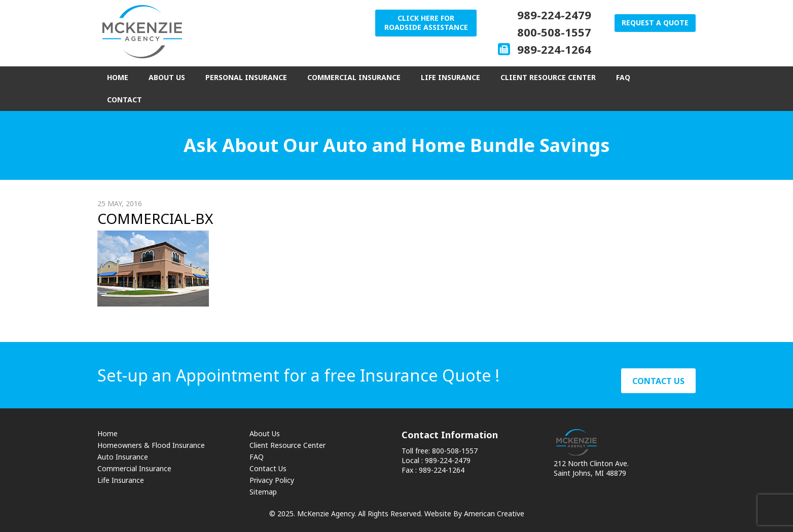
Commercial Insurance (134, 468)
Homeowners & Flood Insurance (151, 445)
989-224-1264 (554, 49)
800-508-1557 (554, 32)
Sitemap (263, 492)
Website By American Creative (474, 514)
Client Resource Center (287, 445)
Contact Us (268, 468)
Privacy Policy (272, 480)
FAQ (257, 457)
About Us (265, 433)
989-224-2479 (554, 15)
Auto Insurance (123, 457)
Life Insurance (121, 480)
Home (107, 433)
